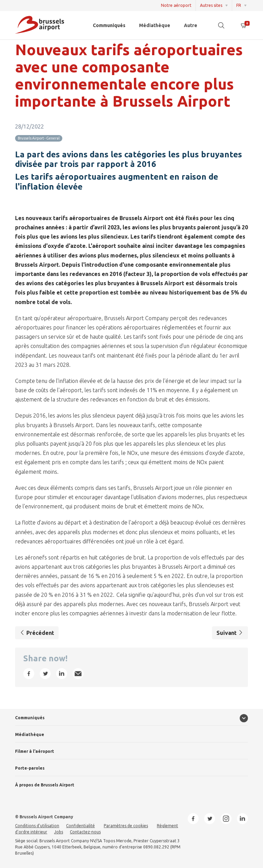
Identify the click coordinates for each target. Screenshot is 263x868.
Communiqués (109, 25)
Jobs (59, 832)
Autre (191, 25)
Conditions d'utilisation (37, 826)
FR (239, 5)
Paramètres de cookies (126, 826)
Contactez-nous (85, 832)
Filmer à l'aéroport (35, 751)
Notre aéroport (176, 5)
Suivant (230, 633)
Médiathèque (155, 25)
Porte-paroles (30, 768)
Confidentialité (80, 826)
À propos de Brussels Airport (45, 785)
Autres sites (211, 5)
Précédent (37, 633)
